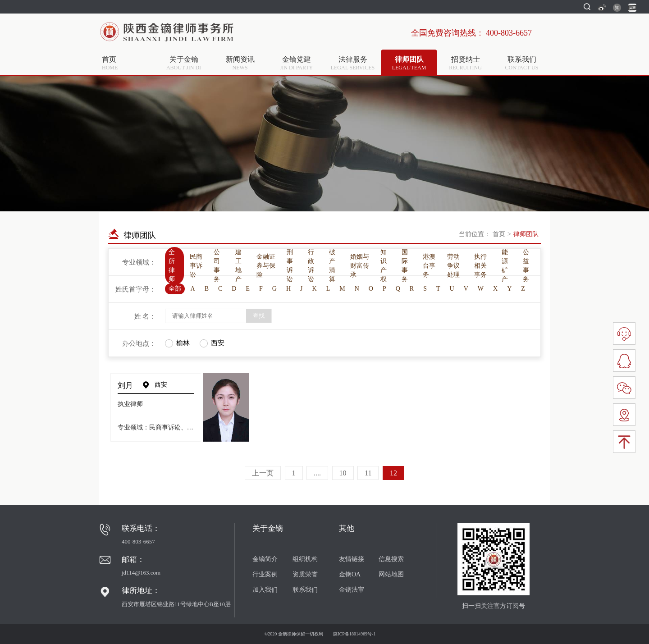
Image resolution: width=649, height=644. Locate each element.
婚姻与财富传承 (360, 266)
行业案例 (265, 574)
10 (343, 473)
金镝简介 (265, 559)
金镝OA (350, 574)
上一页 (263, 473)
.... (317, 473)
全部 (175, 289)
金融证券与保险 (266, 266)
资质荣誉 (305, 574)
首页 (499, 234)
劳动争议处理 (453, 266)
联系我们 (305, 590)
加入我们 (265, 590)
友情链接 (352, 559)
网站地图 (391, 574)
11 (368, 473)
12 (393, 473)
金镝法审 (352, 590)
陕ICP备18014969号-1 (354, 634)
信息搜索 (391, 559)
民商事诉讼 (196, 266)
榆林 (183, 343)
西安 (218, 343)
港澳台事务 (429, 266)
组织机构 (305, 559)
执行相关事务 (480, 266)
